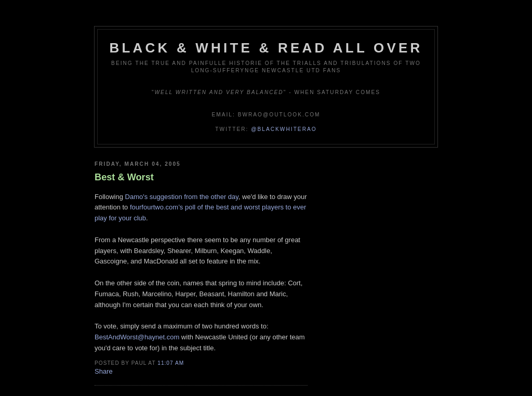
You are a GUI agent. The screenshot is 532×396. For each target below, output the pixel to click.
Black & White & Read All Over (266, 48)
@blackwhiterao (284, 129)
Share (104, 371)
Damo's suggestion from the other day (182, 197)
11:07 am (171, 363)
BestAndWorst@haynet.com (137, 337)
